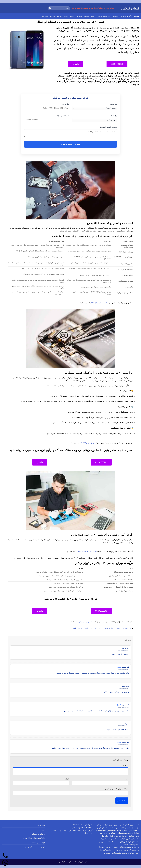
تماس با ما (45, 16)
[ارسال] (50, 8)
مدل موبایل (66, 104)
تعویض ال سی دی (62, 16)
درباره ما (52, 16)
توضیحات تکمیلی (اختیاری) (109, 127)
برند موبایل (114, 104)
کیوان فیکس (130, 8)
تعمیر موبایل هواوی (76, 16)
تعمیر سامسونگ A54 (99, 303)
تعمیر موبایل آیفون (133, 16)
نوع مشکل (114, 116)
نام (127, 779)
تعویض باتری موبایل (38, 842)
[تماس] (5, 856)
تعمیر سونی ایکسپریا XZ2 (87, 551)
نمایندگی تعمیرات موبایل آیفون (34, 838)
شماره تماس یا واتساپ (62, 116)
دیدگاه (126, 766)
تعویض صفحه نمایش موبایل (35, 847)
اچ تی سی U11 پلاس (80, 628)
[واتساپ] (5, 863)
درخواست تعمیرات (38, 834)
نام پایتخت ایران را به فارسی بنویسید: (116, 789)
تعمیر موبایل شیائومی (119, 16)
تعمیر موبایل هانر (89, 16)
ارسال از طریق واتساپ (70, 144)
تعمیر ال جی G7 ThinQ (88, 443)
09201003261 (78, 825)
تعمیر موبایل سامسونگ (103, 16)
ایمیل (67, 779)
